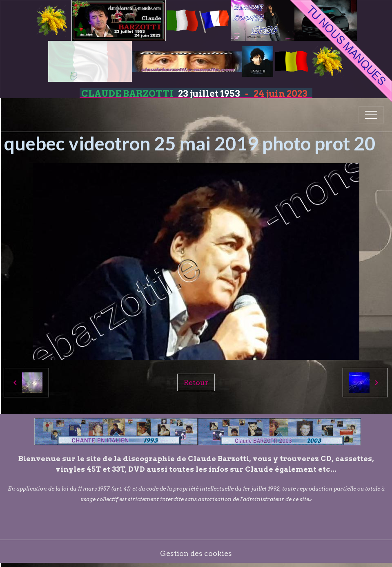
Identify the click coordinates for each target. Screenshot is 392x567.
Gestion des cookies (196, 553)
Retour (196, 382)
